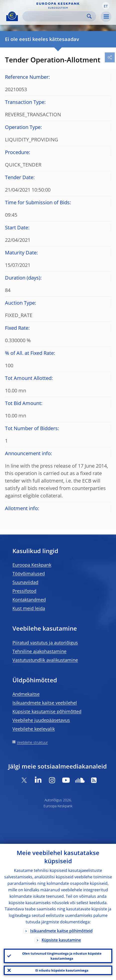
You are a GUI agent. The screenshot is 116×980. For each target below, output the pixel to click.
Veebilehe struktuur (32, 742)
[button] (106, 6)
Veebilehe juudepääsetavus (41, 720)
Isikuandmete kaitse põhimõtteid (61, 931)
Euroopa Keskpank (32, 565)
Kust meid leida (29, 608)
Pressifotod (24, 591)
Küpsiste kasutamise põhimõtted (47, 711)
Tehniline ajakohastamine (39, 651)
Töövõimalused (29, 573)
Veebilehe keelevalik (34, 729)
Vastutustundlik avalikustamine (45, 660)
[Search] (55, 16)
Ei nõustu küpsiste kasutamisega (62, 970)
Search (89, 16)
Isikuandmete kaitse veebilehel (45, 703)
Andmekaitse (26, 694)
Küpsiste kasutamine (61, 940)
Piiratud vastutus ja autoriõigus (45, 643)
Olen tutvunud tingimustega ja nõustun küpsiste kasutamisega (62, 956)
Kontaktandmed (29, 600)
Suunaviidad (25, 582)
